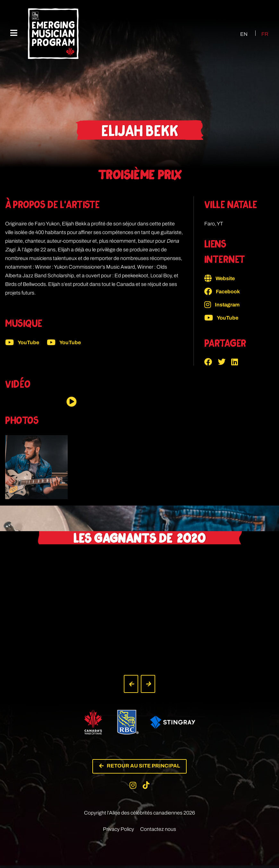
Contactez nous (158, 832)
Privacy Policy (118, 832)
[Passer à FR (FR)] (261, 34)
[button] (211, 362)
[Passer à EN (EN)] (238, 34)
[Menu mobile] (14, 33)
